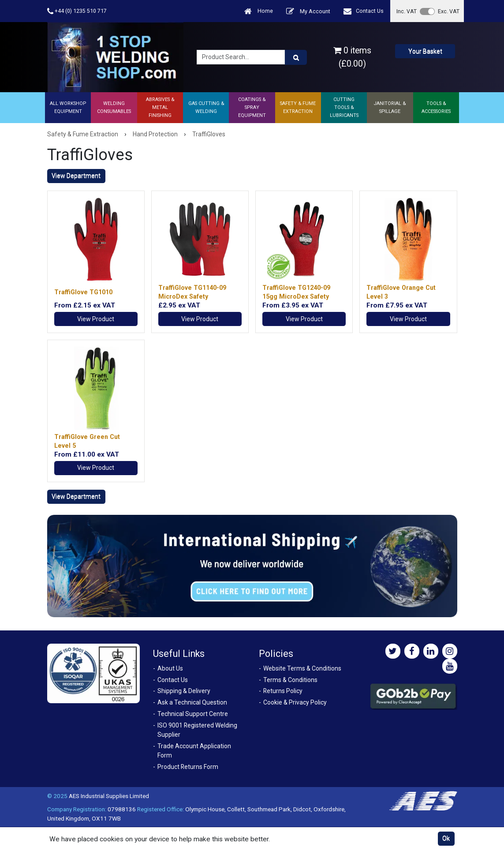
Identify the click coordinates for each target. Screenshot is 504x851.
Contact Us (364, 11)
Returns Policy (283, 691)
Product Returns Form (188, 767)
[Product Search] (296, 57)
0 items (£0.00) (352, 57)
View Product (96, 319)
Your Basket (425, 51)
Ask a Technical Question (192, 702)
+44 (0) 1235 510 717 (77, 11)
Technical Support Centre (193, 714)
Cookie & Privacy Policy (295, 702)
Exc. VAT (449, 11)
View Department (76, 176)
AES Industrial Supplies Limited (109, 796)
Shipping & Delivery (184, 691)
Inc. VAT (407, 11)
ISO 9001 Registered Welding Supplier (197, 730)
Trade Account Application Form (194, 751)
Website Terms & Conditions (302, 668)
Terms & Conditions (290, 680)
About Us (170, 668)
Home (259, 11)
